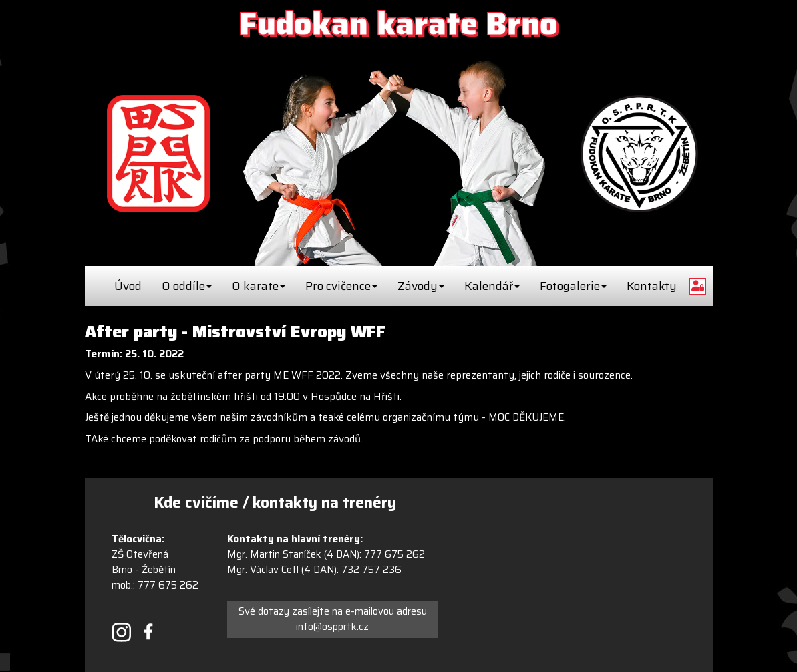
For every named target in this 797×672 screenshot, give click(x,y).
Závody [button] (421, 286)
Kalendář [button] (492, 286)
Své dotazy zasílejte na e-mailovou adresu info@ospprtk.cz (333, 619)
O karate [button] (259, 286)
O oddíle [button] (187, 286)
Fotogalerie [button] (573, 286)
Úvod (128, 286)
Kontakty (652, 286)
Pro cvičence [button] (341, 286)
